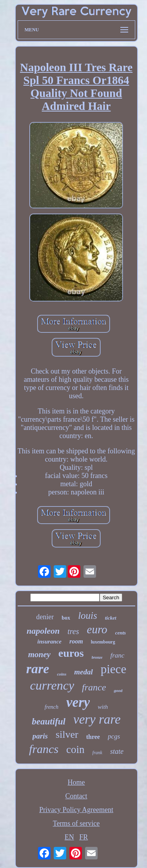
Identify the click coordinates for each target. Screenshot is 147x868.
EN (69, 837)
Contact (76, 796)
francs (44, 749)
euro (97, 629)
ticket (111, 618)
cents (121, 633)
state (117, 751)
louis (88, 616)
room (76, 641)
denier (45, 617)
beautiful (49, 722)
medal (83, 672)
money (39, 654)
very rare (97, 719)
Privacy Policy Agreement (76, 810)
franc (117, 655)
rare (38, 669)
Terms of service (76, 823)
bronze (97, 657)
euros (71, 653)
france (94, 687)
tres (73, 631)
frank (97, 753)
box (66, 618)
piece (113, 669)
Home (76, 782)
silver (67, 734)
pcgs (114, 736)
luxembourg (103, 642)
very (78, 702)
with (103, 707)
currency (52, 685)
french (52, 707)
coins (62, 674)
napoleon (43, 631)
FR (83, 837)
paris (40, 736)
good (118, 690)
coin (75, 749)
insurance (49, 642)
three (93, 737)
